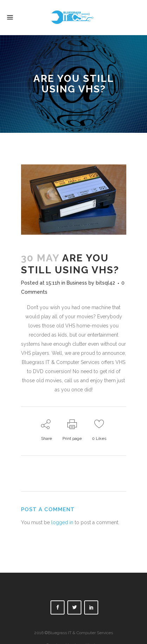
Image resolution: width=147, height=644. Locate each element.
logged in (62, 522)
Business (77, 283)
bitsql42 (105, 283)
